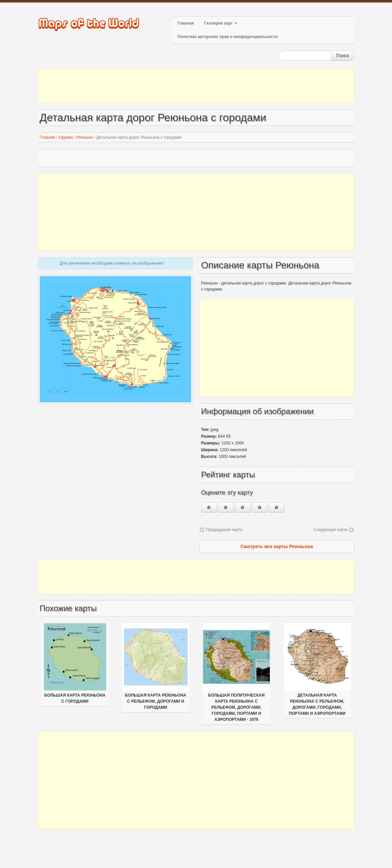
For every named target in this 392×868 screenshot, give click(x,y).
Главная (186, 23)
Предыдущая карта (224, 530)
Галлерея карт (220, 23)
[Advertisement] (196, 86)
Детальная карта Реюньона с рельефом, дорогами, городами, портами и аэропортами (317, 704)
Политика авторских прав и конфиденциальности (228, 37)
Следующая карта (330, 530)
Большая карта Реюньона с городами (75, 698)
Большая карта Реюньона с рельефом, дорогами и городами (156, 701)
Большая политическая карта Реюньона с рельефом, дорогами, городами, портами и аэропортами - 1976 (237, 707)
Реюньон (85, 137)
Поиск (343, 56)
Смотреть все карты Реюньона (277, 546)
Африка (66, 137)
